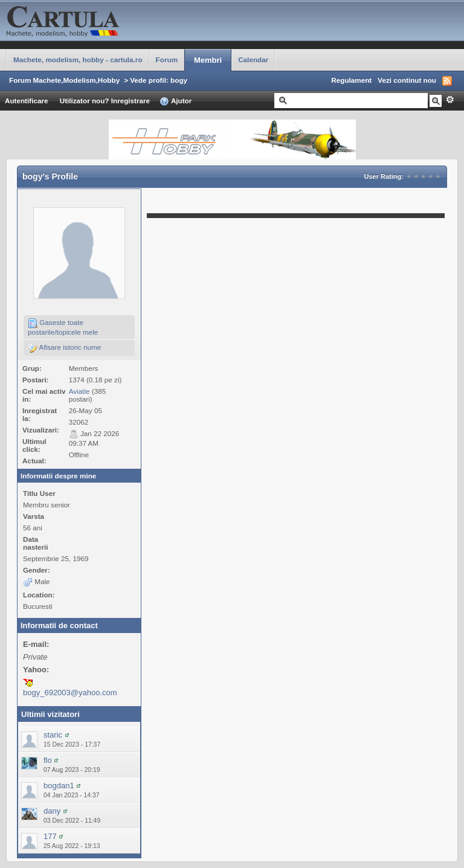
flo (48, 760)
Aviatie (79, 391)
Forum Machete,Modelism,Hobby (64, 80)
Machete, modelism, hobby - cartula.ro (78, 59)
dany (52, 811)
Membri (208, 60)
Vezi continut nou (407, 80)
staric (53, 735)
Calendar (253, 59)
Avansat (450, 100)
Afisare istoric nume (64, 348)
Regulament (351, 80)
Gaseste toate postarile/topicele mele (63, 327)
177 (50, 836)
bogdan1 (59, 786)
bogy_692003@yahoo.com (70, 693)
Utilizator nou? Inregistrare (105, 101)
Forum (167, 59)
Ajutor (176, 101)
